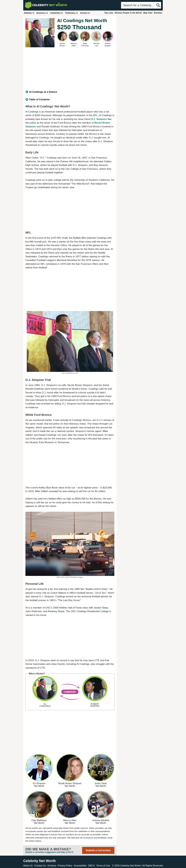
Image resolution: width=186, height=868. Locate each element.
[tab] (70, 92)
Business (42, 13)
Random (158, 13)
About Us (28, 866)
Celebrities (57, 13)
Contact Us (40, 866)
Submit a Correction (98, 850)
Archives (52, 866)
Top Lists (109, 13)
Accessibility (80, 866)
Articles (85, 13)
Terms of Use (103, 866)
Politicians (72, 13)
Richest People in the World (128, 13)
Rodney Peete (56, 611)
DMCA (91, 866)
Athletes (29, 13)
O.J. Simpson (99, 119)
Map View (148, 13)
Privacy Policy (65, 866)
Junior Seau (101, 608)
